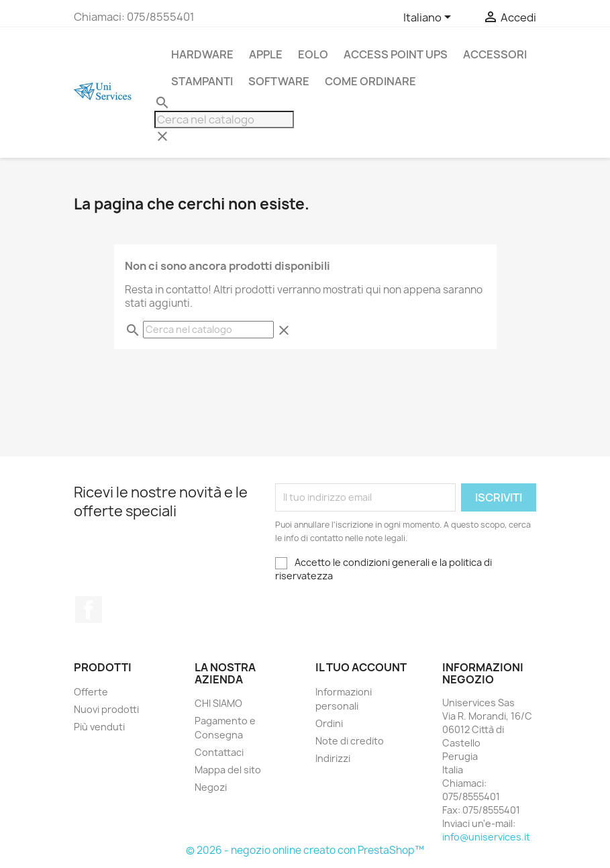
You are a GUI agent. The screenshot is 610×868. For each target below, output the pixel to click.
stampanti (202, 81)
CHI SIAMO (218, 703)
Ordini (329, 723)
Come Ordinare (370, 81)
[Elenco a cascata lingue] (429, 18)
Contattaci (219, 752)
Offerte (91, 692)
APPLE (266, 54)
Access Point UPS (396, 54)
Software (279, 81)
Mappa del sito (228, 770)
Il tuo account (361, 667)
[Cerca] (224, 119)
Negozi (211, 787)
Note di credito (350, 741)
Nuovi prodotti (106, 709)
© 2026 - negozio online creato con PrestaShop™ (305, 850)
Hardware (202, 54)
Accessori (495, 54)
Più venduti (99, 727)
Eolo (313, 54)
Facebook (89, 610)
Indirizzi (333, 758)
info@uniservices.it (486, 837)
